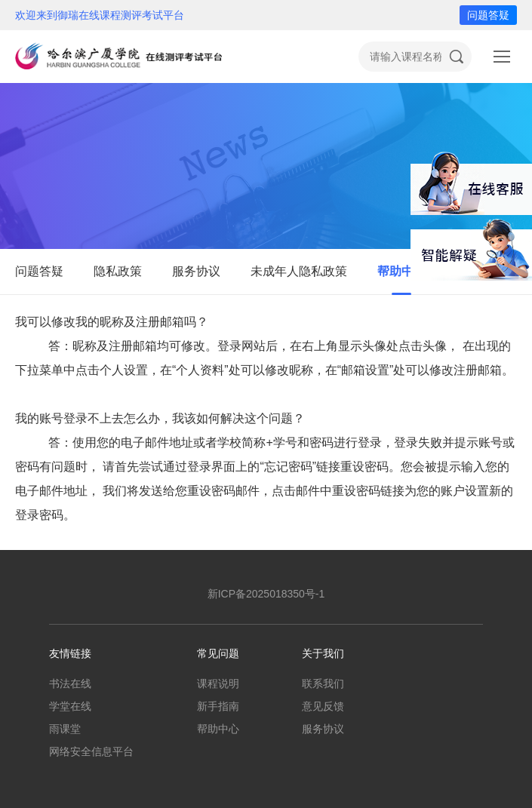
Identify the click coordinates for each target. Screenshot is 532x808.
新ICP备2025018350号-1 (266, 594)
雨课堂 (65, 729)
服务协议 (196, 271)
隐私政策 (118, 271)
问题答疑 (488, 15)
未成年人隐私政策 (299, 271)
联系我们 (323, 684)
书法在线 (70, 684)
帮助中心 (401, 271)
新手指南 (218, 706)
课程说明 (218, 684)
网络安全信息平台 (91, 751)
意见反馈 (323, 706)
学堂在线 (70, 706)
